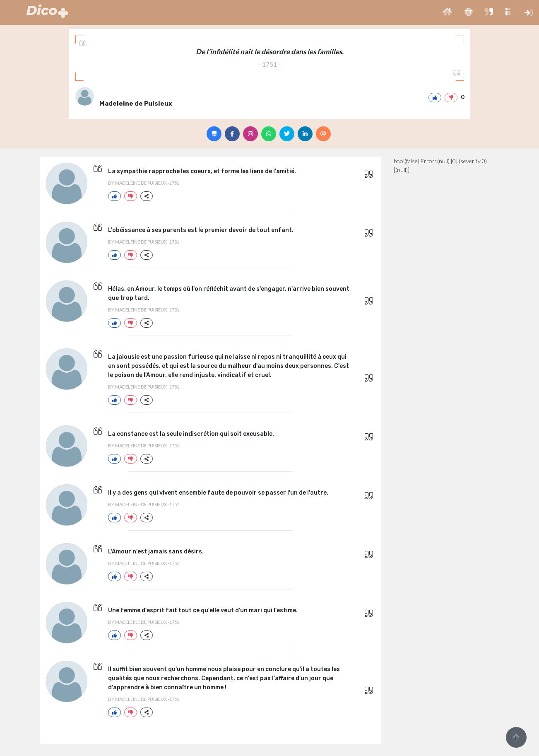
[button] (447, 12)
